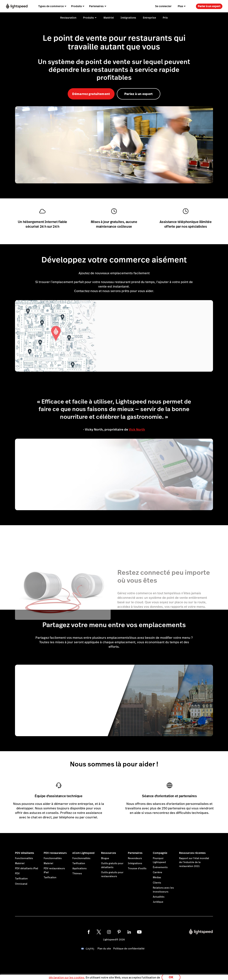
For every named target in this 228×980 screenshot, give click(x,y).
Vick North (137, 429)
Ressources (109, 853)
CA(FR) (90, 949)
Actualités (159, 897)
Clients (157, 883)
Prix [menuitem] (165, 18)
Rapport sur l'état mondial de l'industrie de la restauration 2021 (194, 862)
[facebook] (89, 932)
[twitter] (99, 932)
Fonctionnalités (24, 858)
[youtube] (139, 932)
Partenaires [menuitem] (96, 6)
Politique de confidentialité (129, 949)
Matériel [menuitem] (109, 18)
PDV (17, 874)
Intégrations (135, 863)
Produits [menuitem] (76, 6)
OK (171, 975)
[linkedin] (129, 932)
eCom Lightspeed (83, 853)
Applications (79, 869)
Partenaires (135, 853)
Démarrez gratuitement (91, 94)
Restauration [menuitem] (68, 18)
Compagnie (160, 853)
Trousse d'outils (137, 869)
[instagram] (109, 932)
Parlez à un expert (139, 94)
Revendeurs (135, 858)
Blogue (105, 858)
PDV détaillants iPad (27, 869)
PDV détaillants (25, 853)
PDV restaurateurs (55, 853)
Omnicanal (21, 884)
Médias (157, 878)
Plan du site (104, 949)
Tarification (21, 879)
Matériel (20, 863)
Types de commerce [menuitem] (51, 6)
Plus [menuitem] (180, 6)
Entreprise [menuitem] (149, 18)
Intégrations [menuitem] (128, 18)
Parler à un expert (209, 6)
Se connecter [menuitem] (163, 6)
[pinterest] (119, 932)
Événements (160, 867)
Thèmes (77, 874)
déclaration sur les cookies (67, 975)
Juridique (158, 902)
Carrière (157, 872)
